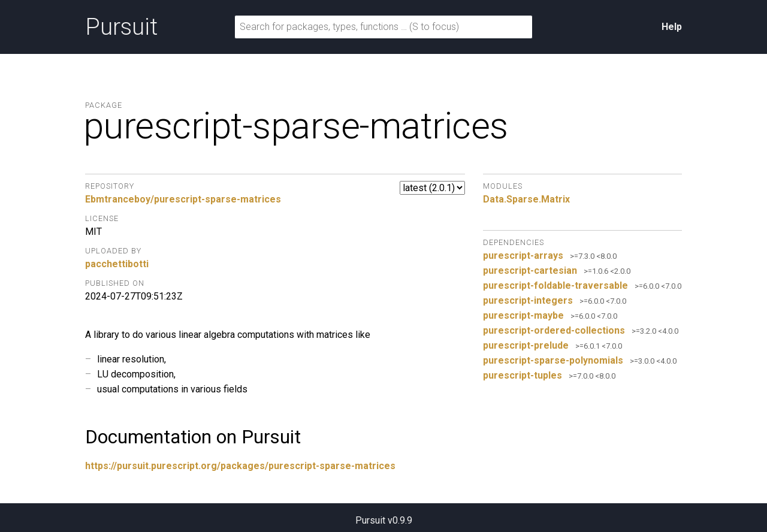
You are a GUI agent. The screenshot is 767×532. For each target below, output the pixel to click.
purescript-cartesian (530, 270)
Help (672, 27)
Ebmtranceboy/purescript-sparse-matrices (183, 199)
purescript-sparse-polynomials (553, 360)
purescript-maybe (523, 315)
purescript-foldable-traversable (555, 285)
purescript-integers (528, 300)
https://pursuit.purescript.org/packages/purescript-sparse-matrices (240, 466)
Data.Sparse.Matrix (526, 199)
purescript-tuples (523, 375)
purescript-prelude (526, 345)
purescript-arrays (523, 256)
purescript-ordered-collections (554, 330)
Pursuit (121, 27)
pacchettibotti (117, 264)
